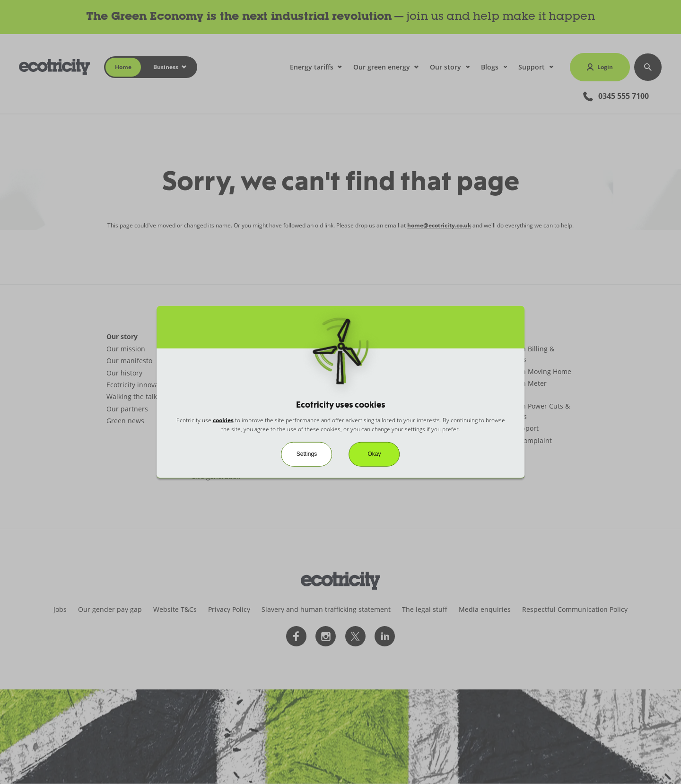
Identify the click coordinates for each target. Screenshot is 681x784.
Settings (307, 454)
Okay (375, 454)
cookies (223, 420)
